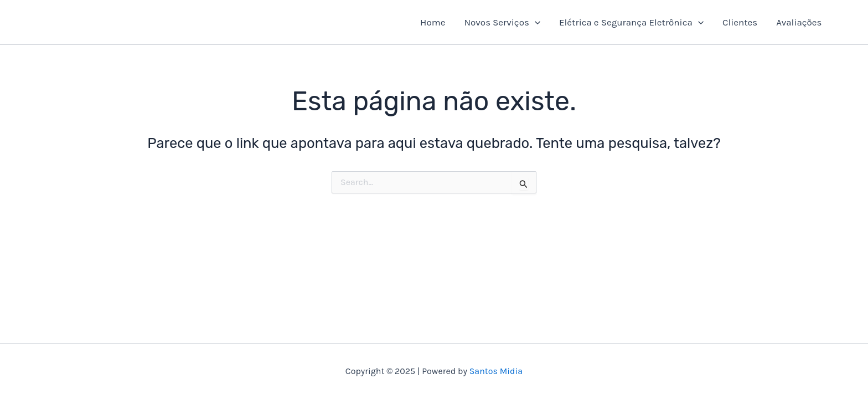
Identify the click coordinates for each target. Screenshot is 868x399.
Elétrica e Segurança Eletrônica (631, 22)
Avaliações (799, 22)
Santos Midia (496, 371)
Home (433, 22)
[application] (535, 22)
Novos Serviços (502, 22)
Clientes (740, 22)
